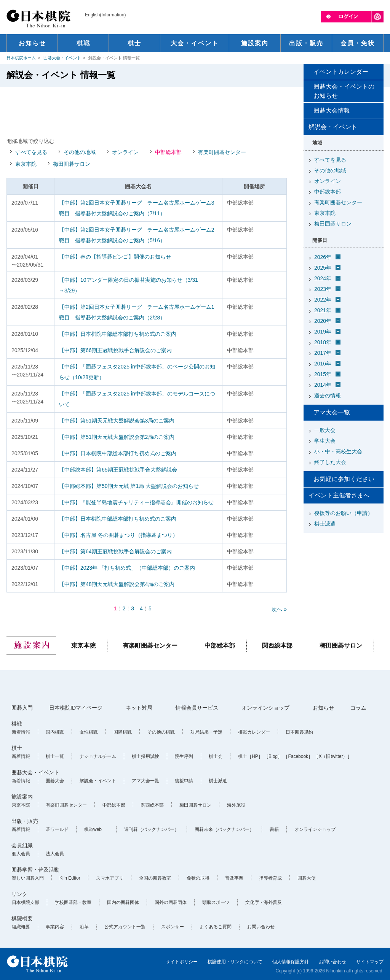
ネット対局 (139, 708)
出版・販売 (25, 821)
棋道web (93, 829)
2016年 (323, 364)
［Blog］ (273, 756)
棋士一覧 (55, 756)
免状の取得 (198, 878)
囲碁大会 (55, 781)
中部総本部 (168, 152)
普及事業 (234, 878)
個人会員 (21, 854)
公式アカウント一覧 (125, 927)
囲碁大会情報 (332, 110)
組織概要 (21, 927)
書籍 (274, 829)
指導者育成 (270, 878)
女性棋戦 (89, 732)
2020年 (323, 321)
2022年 (323, 300)
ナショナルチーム (98, 756)
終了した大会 (330, 462)
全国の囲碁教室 (155, 878)
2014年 (323, 385)
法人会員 (55, 854)
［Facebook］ (298, 756)
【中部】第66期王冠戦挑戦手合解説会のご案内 (115, 350)
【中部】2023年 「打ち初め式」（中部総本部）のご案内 (127, 568)
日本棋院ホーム (21, 58)
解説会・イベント (98, 781)
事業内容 (55, 927)
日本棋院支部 (26, 902)
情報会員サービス (197, 708)
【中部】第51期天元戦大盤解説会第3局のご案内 (117, 421)
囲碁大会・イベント (62, 58)
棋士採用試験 (145, 756)
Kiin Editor (70, 878)
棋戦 (17, 724)
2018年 (323, 342)
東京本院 (26, 164)
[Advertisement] (147, 111)
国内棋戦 (55, 732)
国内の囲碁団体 (123, 902)
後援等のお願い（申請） (344, 513)
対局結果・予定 (206, 732)
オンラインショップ (265, 708)
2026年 (323, 257)
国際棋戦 (123, 732)
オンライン (125, 152)
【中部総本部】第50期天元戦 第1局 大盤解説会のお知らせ (129, 486)
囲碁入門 (22, 708)
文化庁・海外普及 (264, 902)
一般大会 (325, 430)
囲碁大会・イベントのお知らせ (344, 91)
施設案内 (22, 797)
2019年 (323, 332)
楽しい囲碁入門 (28, 878)
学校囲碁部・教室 (73, 902)
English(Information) (105, 15)
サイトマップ (370, 962)
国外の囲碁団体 (171, 902)
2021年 (323, 310)
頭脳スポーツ (216, 902)
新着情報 (21, 732)
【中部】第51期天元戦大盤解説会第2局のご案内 (117, 437)
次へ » (279, 609)
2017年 (323, 353)
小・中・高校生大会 (338, 451)
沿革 (84, 927)
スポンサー (173, 927)
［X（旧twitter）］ (333, 756)
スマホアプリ (110, 878)
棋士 (17, 748)
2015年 (323, 374)
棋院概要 (22, 918)
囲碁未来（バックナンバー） (224, 829)
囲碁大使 (307, 878)
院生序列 (184, 756)
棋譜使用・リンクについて (235, 962)
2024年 (323, 278)
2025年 (323, 268)
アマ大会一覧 (332, 412)
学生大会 (325, 441)
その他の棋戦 (161, 732)
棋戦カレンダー (254, 732)
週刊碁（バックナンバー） (152, 829)
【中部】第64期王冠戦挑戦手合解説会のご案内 (115, 551)
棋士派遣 (325, 524)
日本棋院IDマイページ (76, 708)
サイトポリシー (182, 962)
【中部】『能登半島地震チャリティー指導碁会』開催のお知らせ (136, 502)
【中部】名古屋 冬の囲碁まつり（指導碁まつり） (118, 535)
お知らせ (323, 708)
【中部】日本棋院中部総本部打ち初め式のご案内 (118, 334)
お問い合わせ (261, 927)
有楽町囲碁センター (222, 152)
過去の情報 (328, 395)
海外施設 (236, 805)
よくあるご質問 (216, 927)
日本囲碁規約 (299, 732)
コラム (358, 708)
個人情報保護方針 (291, 962)
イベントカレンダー (341, 72)
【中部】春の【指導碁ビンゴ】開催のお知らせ (115, 257)
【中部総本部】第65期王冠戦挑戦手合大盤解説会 (118, 470)
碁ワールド (57, 829)
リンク (19, 894)
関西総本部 (277, 646)
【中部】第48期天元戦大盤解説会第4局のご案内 (117, 584)
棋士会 (216, 756)
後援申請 (184, 781)
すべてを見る (31, 152)
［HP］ (255, 756)
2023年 (323, 289)
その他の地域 (80, 152)
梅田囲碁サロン (72, 164)
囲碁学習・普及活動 (35, 870)
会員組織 (22, 845)
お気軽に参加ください (344, 479)
